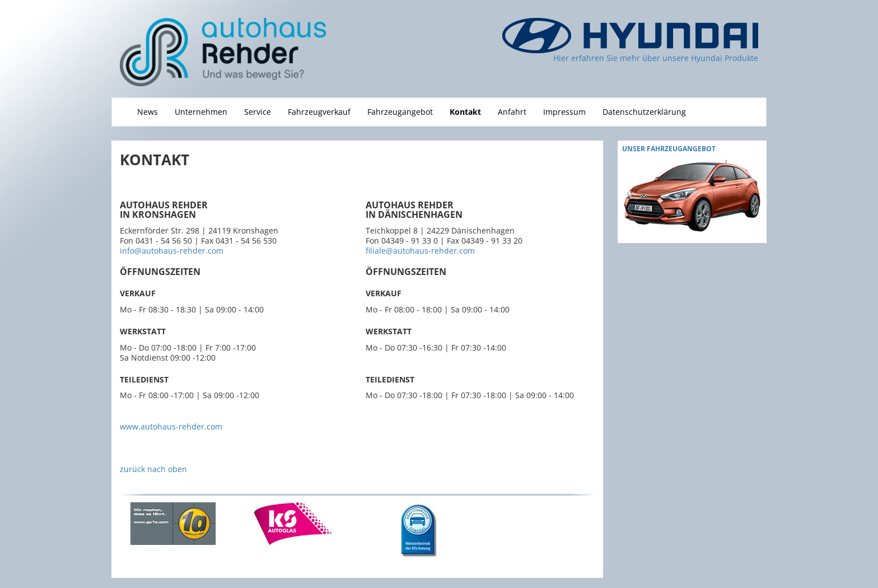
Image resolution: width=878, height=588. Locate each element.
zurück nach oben (153, 469)
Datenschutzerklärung (644, 112)
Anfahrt (512, 112)
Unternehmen (201, 112)
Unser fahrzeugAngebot (669, 149)
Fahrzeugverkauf (319, 112)
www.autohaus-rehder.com (171, 426)
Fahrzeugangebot (400, 112)
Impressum (564, 112)
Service (258, 112)
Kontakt (465, 112)
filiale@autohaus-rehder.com (420, 251)
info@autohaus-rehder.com (172, 251)
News (148, 112)
